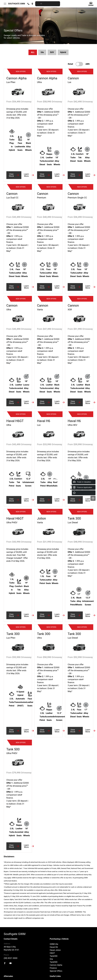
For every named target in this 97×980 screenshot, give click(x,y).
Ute (42, 52)
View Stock (11, 175)
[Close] (93, 498)
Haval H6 (54, 947)
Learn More (26, 175)
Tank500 (54, 962)
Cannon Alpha (56, 965)
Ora (51, 959)
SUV (52, 52)
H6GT (52, 953)
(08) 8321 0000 (11, 958)
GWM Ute (54, 944)
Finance (53, 968)
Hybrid (63, 52)
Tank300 (54, 956)
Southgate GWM (17, 4)
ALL (33, 52)
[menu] (5, 4)
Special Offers (56, 971)
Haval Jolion (55, 950)
